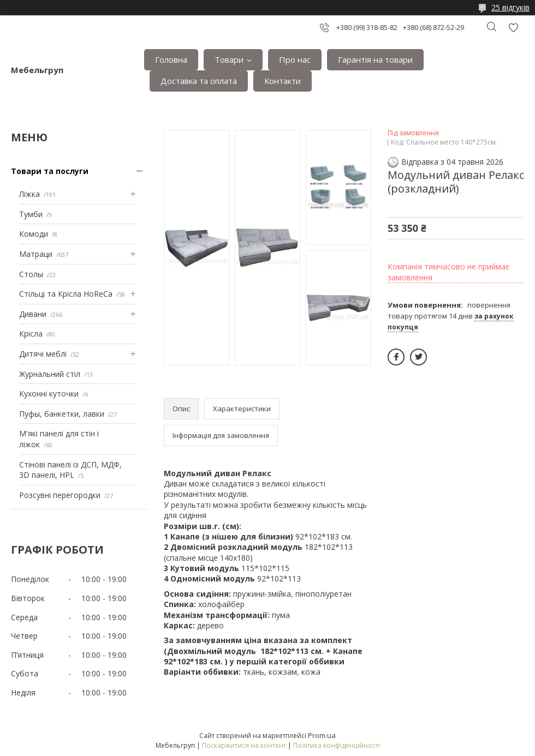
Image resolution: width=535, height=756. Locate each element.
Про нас (295, 59)
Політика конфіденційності (337, 745)
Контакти (283, 81)
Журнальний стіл (50, 374)
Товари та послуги (50, 171)
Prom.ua (322, 735)
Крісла (31, 334)
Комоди (34, 234)
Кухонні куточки (49, 394)
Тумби (31, 214)
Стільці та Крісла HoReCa (66, 294)
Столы (31, 274)
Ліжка (29, 194)
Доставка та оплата (199, 81)
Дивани (33, 314)
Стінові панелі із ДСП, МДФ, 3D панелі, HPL (70, 470)
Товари (229, 59)
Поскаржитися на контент (244, 745)
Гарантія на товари (375, 59)
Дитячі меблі (43, 354)
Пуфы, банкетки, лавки (62, 414)
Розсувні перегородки (60, 495)
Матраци (36, 254)
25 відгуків (510, 7)
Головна (171, 59)
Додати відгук (513, 28)
